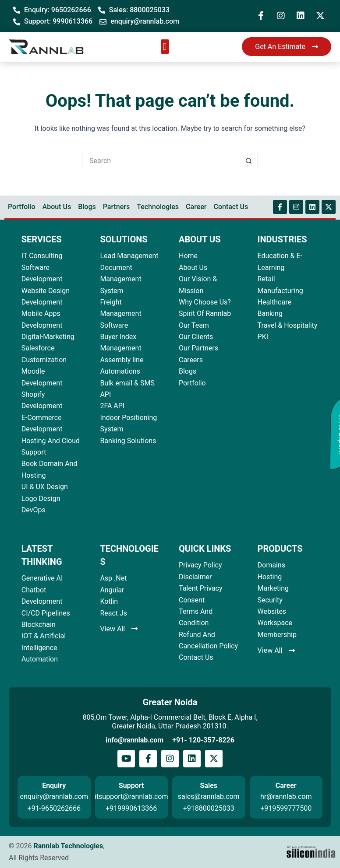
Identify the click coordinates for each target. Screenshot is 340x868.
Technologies (158, 207)
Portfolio (22, 207)
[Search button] (249, 161)
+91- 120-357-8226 (203, 740)
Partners (117, 207)
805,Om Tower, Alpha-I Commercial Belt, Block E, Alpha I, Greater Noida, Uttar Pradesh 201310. (170, 722)
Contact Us (231, 207)
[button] (165, 47)
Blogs (87, 207)
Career (196, 207)
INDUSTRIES (282, 239)
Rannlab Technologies (68, 846)
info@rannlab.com (135, 740)
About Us (57, 207)
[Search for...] (161, 161)
